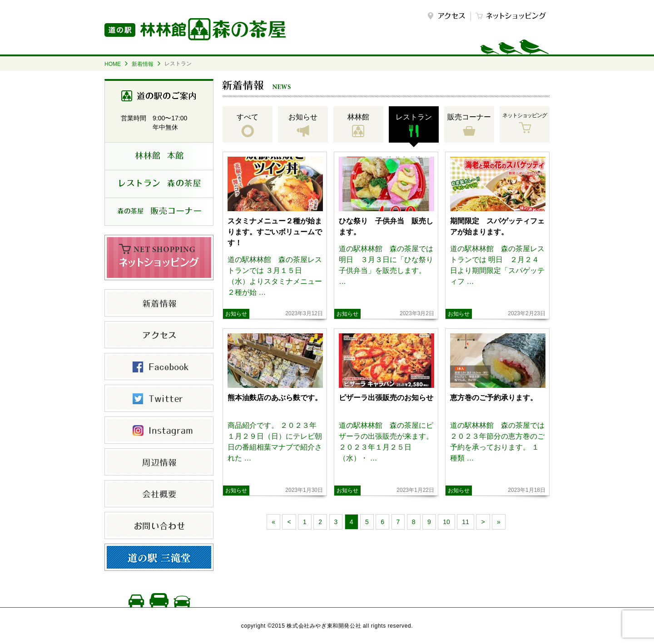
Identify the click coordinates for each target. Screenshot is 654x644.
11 (466, 522)
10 (446, 522)
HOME (113, 64)
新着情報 (143, 64)
